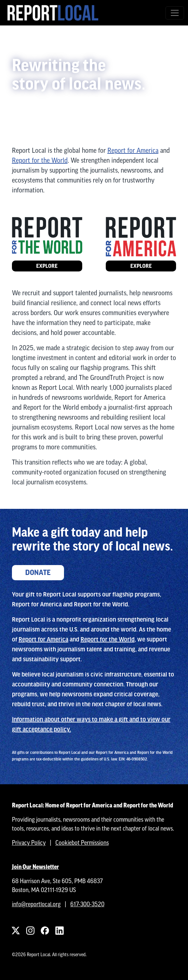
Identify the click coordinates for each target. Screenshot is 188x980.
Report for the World (40, 160)
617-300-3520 (87, 904)
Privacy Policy (29, 843)
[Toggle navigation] (175, 13)
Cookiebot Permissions (82, 843)
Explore (47, 266)
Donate (38, 573)
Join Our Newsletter (35, 867)
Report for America (133, 150)
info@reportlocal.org (36, 904)
